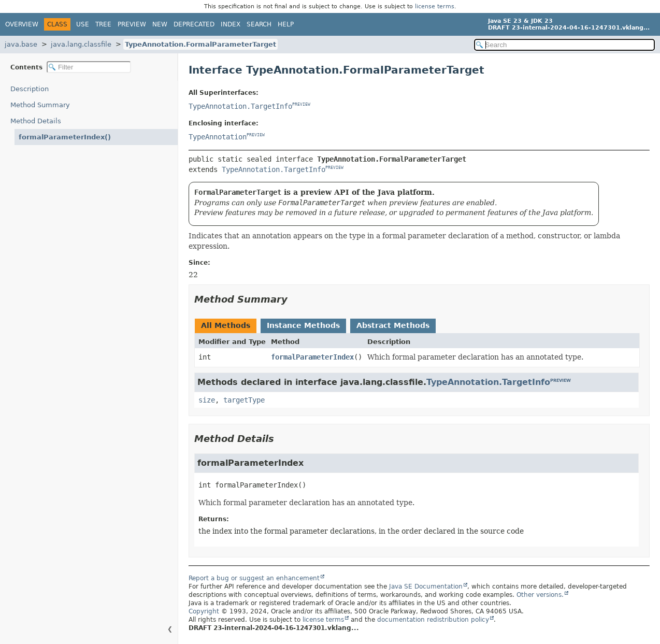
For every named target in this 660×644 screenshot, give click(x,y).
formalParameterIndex (312, 357)
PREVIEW (301, 105)
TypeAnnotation (218, 137)
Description (30, 89)
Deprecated (194, 24)
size (207, 400)
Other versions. (540, 595)
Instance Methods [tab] (303, 325)
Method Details (36, 121)
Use (83, 24)
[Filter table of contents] (89, 67)
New (160, 24)
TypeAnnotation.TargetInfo (240, 106)
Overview (22, 24)
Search (259, 24)
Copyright (204, 611)
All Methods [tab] (226, 325)
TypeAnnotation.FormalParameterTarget (200, 44)
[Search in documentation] (564, 45)
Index (231, 24)
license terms (435, 6)
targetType (244, 400)
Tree (103, 24)
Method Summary (40, 105)
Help (286, 24)
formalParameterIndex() (65, 137)
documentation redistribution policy (433, 620)
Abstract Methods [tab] (393, 325)
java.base (21, 44)
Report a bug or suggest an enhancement (254, 578)
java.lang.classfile (81, 44)
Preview (132, 24)
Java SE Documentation (426, 586)
